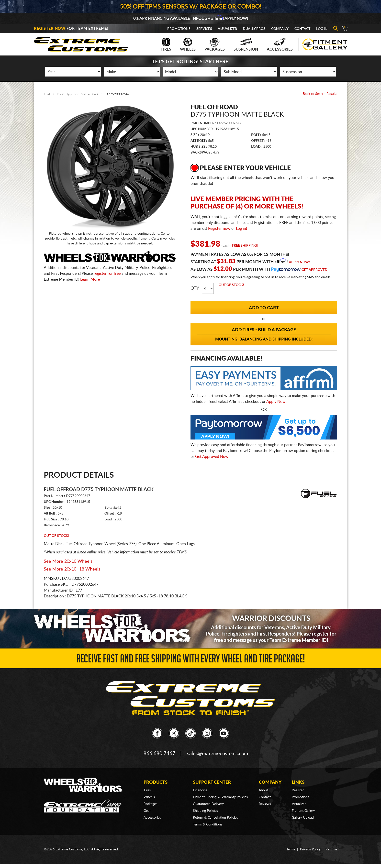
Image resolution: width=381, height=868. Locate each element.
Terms (291, 849)
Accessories (280, 44)
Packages (215, 44)
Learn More (90, 279)
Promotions (179, 29)
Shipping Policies (205, 811)
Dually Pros (254, 29)
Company (280, 29)
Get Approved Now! (212, 457)
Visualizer (227, 29)
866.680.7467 (159, 754)
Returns (331, 849)
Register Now (50, 29)
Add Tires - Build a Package (264, 335)
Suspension (246, 44)
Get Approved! (315, 270)
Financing (200, 790)
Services (204, 29)
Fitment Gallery (303, 811)
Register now (219, 229)
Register (298, 790)
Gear (147, 811)
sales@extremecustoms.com (218, 754)
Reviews (265, 804)
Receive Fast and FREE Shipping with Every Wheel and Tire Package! (191, 660)
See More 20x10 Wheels (68, 561)
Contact (302, 29)
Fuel (47, 94)
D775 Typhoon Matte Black (78, 94)
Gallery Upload (303, 818)
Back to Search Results (320, 94)
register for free (107, 274)
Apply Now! (299, 262)
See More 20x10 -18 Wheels (72, 569)
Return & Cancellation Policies (215, 818)
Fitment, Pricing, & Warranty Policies (220, 797)
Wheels (188, 44)
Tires (166, 44)
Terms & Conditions (208, 824)
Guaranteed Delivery (208, 804)
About (263, 790)
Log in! (241, 229)
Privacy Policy (310, 849)
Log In (322, 29)
